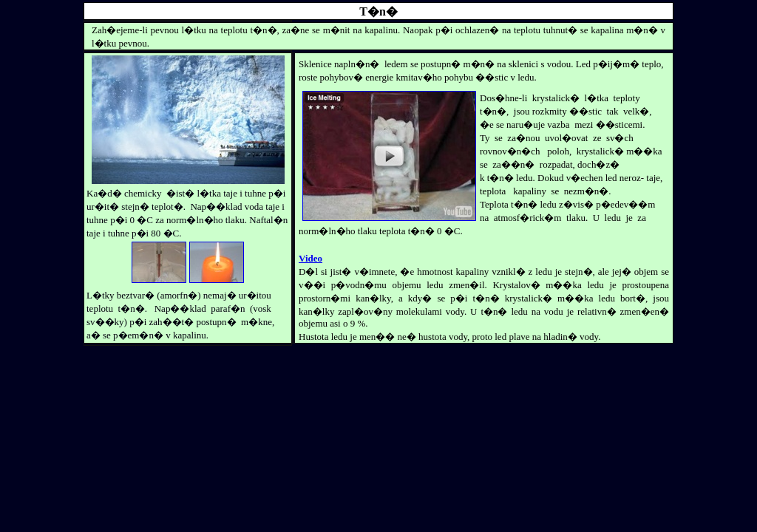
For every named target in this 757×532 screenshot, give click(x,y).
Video (310, 258)
